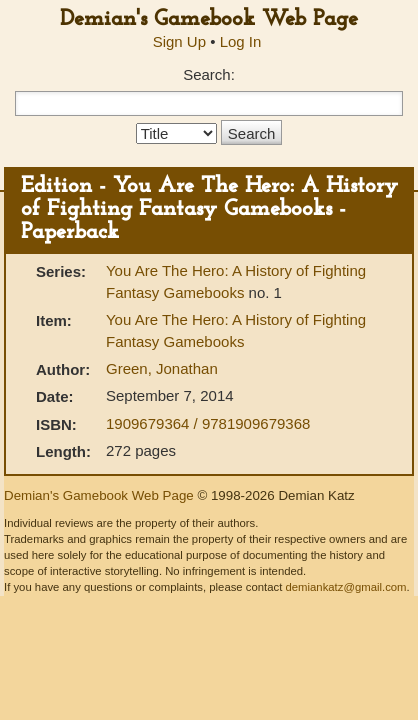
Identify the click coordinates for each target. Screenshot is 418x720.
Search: (209, 74)
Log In (241, 41)
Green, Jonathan (162, 368)
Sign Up (179, 41)
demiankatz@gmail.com (345, 587)
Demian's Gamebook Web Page (209, 19)
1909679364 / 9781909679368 (208, 423)
